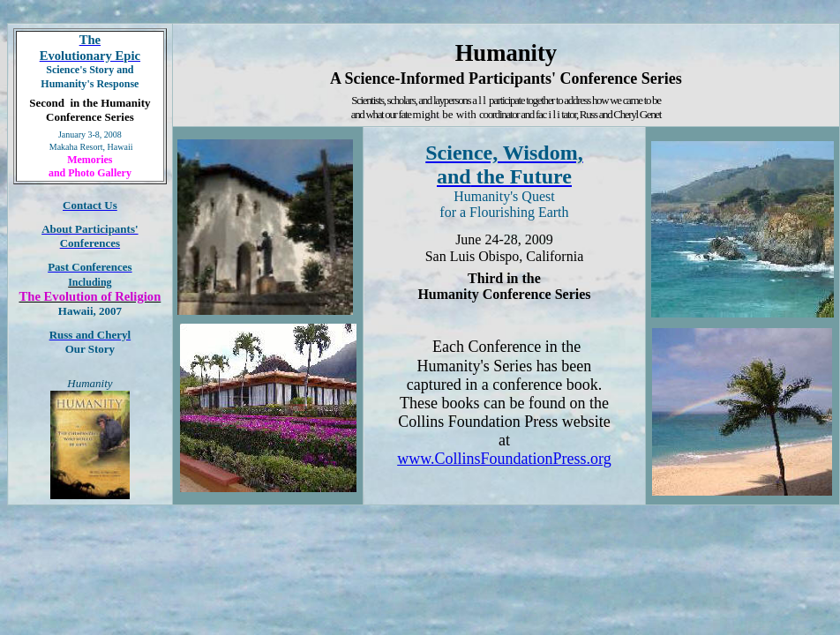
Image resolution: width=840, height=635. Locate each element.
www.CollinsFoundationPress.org (504, 459)
